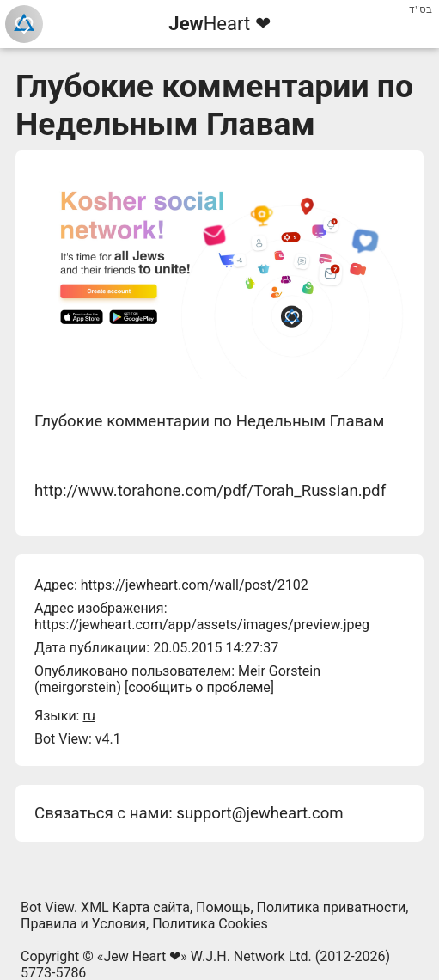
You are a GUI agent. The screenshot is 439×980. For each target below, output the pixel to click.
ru (88, 716)
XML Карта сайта (135, 907)
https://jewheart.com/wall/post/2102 (195, 585)
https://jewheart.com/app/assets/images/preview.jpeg (202, 625)
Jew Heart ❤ (142, 956)
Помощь (223, 907)
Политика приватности (332, 907)
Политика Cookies (210, 924)
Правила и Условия (83, 924)
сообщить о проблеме (199, 687)
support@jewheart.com (259, 813)
